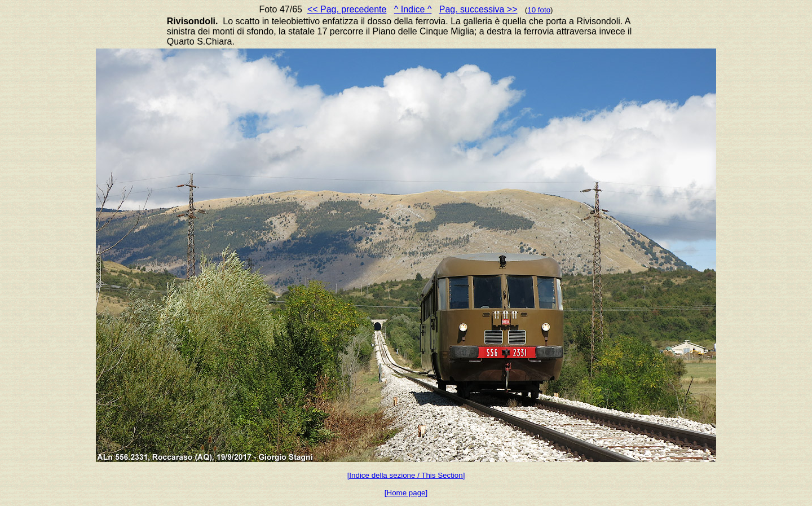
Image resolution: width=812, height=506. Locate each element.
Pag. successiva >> (478, 9)
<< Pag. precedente (347, 9)
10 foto (539, 10)
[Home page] (406, 493)
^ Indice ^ (413, 9)
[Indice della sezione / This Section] (406, 475)
